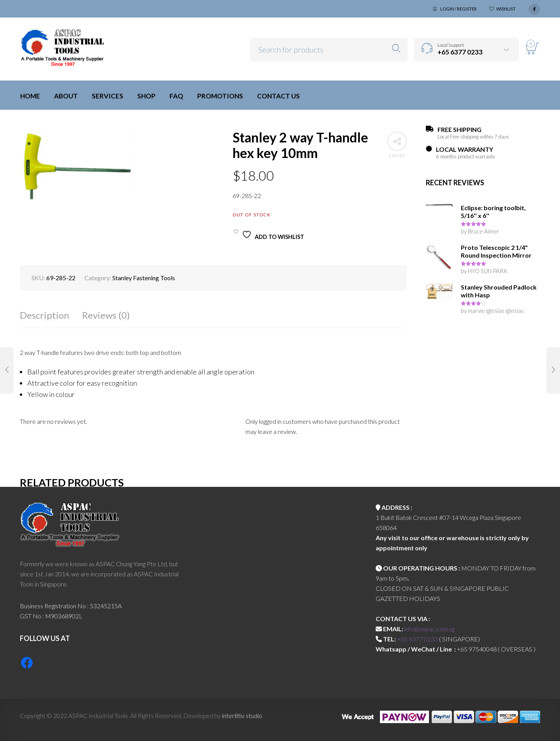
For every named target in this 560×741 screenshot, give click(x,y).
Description (45, 315)
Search (396, 48)
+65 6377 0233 (417, 639)
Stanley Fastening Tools (144, 278)
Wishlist (506, 9)
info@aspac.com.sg (430, 629)
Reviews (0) (106, 315)
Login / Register (458, 9)
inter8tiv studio (242, 716)
